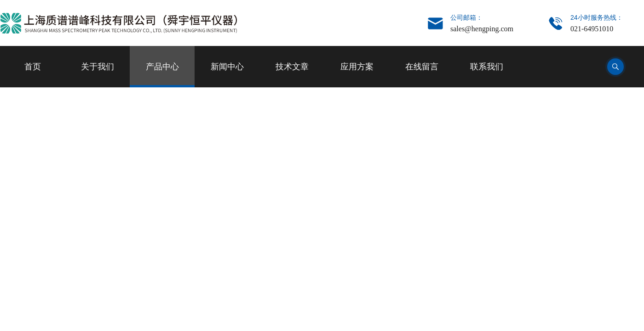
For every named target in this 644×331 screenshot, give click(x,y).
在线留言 (422, 67)
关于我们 (98, 67)
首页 (33, 67)
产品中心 (162, 67)
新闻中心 (227, 67)
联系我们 (487, 67)
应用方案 (357, 67)
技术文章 (292, 67)
